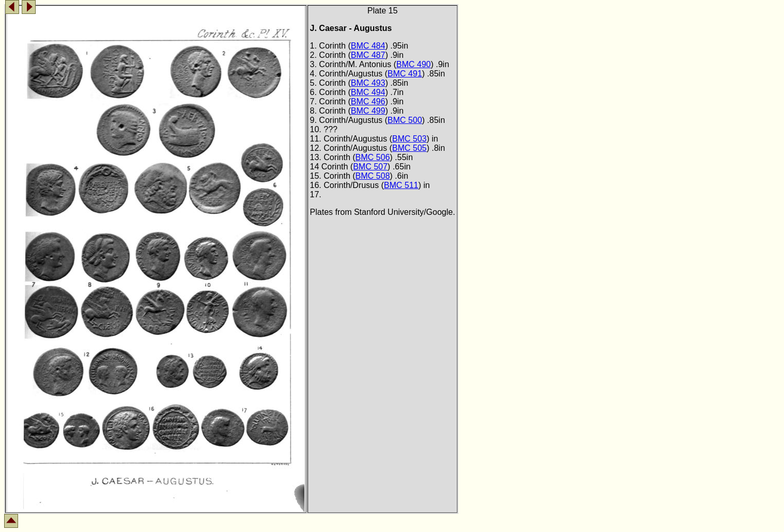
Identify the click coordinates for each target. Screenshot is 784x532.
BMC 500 (405, 120)
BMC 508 (373, 176)
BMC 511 (401, 185)
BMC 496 (368, 101)
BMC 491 (405, 74)
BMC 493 (368, 83)
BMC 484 (368, 46)
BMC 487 (368, 55)
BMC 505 (410, 148)
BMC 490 (414, 64)
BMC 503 (410, 139)
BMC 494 (368, 92)
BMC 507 (370, 167)
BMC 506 (373, 157)
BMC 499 (368, 111)
